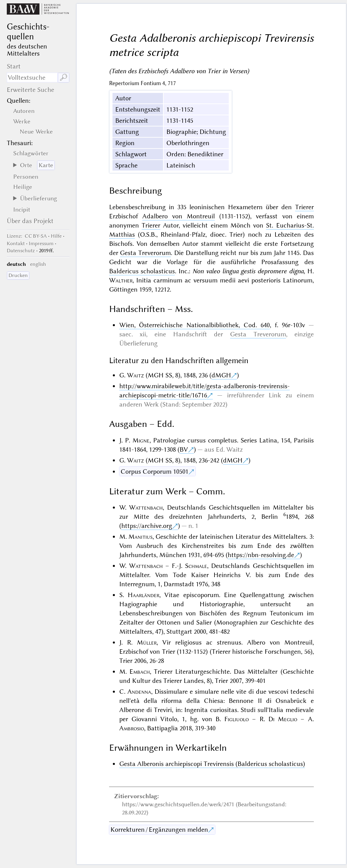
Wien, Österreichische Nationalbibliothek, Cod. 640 (195, 325)
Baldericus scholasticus (142, 271)
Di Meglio (283, 719)
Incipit (22, 210)
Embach (140, 672)
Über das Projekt (30, 221)
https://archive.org (147, 526)
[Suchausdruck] (32, 77)
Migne (141, 440)
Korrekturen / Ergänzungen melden (159, 830)
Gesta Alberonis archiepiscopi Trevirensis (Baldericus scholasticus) (212, 764)
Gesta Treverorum (145, 253)
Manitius (140, 537)
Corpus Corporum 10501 (155, 471)
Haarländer (144, 595)
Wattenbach (146, 507)
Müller (147, 642)
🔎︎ (64, 77)
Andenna (139, 692)
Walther (121, 280)
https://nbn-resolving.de (261, 555)
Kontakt (16, 243)
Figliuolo (237, 719)
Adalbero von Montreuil (179, 216)
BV (184, 449)
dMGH (221, 375)
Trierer (304, 207)
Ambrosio (132, 728)
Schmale (196, 566)
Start (14, 66)
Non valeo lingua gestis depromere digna (248, 271)
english (38, 264)
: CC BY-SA (27, 236)
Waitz (136, 375)
